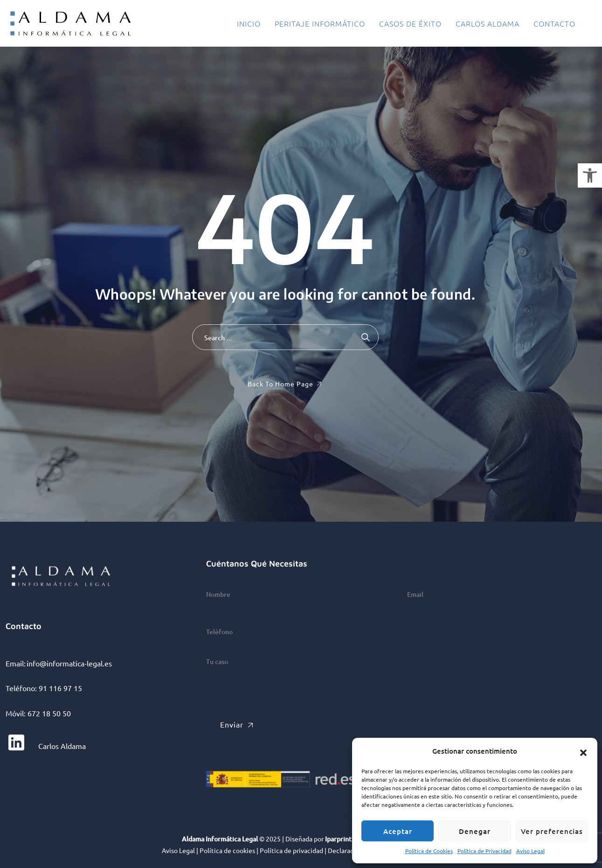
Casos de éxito (410, 23)
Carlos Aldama (488, 23)
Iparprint (338, 839)
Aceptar (398, 831)
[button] (590, 175)
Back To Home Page (280, 384)
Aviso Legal (530, 851)
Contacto (554, 23)
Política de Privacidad (484, 851)
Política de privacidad (291, 850)
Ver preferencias (552, 831)
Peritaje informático (320, 23)
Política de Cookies (429, 851)
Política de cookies (227, 850)
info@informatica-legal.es (69, 663)
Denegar (475, 831)
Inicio (249, 23)
